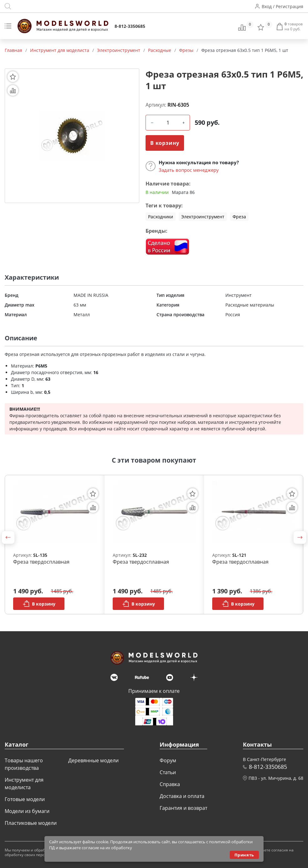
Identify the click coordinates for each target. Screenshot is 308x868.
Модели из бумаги (27, 811)
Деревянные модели (93, 760)
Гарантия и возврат (183, 808)
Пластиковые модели (31, 823)
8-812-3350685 (130, 26)
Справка (170, 784)
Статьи (168, 772)
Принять (244, 855)
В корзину (165, 143)
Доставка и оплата (182, 796)
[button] (8, 537)
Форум (168, 760)
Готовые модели (25, 799)
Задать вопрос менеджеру (189, 170)
